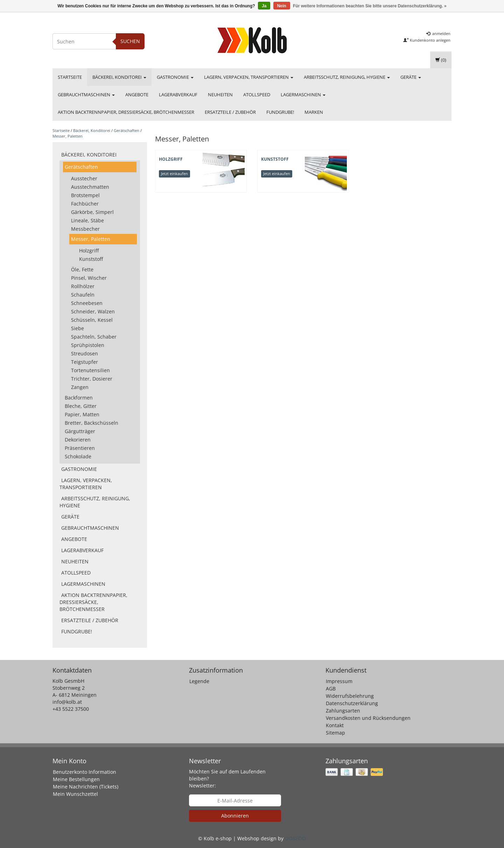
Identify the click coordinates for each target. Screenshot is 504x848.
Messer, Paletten (68, 136)
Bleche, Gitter (81, 406)
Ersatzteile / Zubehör (230, 112)
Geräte (411, 77)
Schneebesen (87, 303)
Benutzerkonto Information (85, 772)
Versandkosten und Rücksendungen (368, 718)
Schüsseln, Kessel (92, 320)
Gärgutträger (80, 431)
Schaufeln (83, 295)
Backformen (79, 398)
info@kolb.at (67, 702)
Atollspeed (257, 95)
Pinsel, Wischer (89, 278)
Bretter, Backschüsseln (92, 423)
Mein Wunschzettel (75, 794)
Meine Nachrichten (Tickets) (86, 787)
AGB (331, 689)
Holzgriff (89, 251)
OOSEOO (295, 838)
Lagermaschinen (303, 95)
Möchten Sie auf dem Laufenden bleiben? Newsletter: (227, 779)
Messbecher (85, 229)
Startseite (70, 77)
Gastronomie (175, 77)
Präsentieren (80, 448)
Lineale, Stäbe (87, 220)
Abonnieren (235, 816)
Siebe (78, 328)
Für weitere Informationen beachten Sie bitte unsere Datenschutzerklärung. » (370, 6)
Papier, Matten (82, 414)
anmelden (438, 33)
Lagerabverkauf (178, 95)
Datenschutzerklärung (352, 703)
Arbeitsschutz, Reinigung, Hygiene (347, 77)
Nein (282, 6)
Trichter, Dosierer (92, 379)
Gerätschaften (127, 130)
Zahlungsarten (343, 711)
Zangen (80, 387)
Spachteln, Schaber (94, 337)
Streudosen (85, 353)
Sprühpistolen (88, 345)
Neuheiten (220, 95)
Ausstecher (84, 178)
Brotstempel (85, 195)
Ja (264, 6)
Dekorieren (78, 440)
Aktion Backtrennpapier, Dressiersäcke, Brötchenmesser (126, 112)
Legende (199, 681)
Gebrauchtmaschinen (86, 95)
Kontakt (335, 725)
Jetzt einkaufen (174, 173)
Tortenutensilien (90, 370)
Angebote (137, 95)
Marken (314, 112)
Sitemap (335, 733)
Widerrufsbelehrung (350, 696)
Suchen (130, 41)
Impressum (339, 681)
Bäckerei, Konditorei (119, 77)
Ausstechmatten (90, 187)
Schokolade (78, 456)
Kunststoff (91, 259)
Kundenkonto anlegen (427, 40)
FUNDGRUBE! (280, 112)
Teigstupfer (85, 362)
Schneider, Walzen (93, 311)
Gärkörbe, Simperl (92, 212)
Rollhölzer (83, 286)
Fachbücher (85, 204)
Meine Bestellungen (76, 779)
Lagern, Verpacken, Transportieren (249, 77)
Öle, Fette (82, 269)
